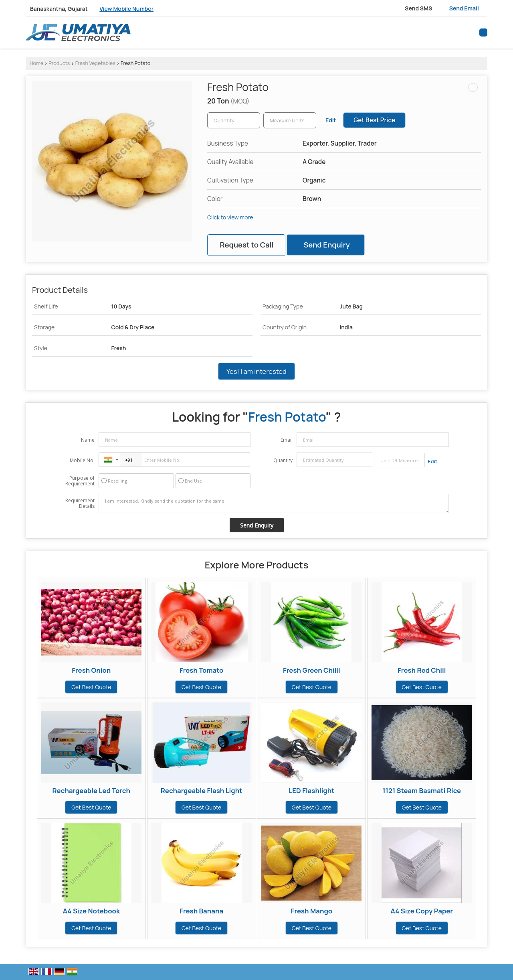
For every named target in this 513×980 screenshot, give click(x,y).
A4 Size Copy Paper (422, 911)
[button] (126, 9)
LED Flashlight (311, 790)
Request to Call (246, 245)
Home (36, 63)
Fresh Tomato (202, 670)
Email (287, 440)
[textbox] (290, 120)
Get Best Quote (91, 687)
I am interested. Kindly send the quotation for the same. (274, 503)
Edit (331, 120)
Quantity (283, 460)
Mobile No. (82, 460)
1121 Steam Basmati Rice (422, 790)
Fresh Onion (91, 670)
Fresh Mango (312, 911)
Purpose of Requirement (80, 481)
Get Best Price (374, 120)
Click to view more (230, 217)
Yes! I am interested (256, 371)
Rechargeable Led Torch (91, 790)
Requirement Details (80, 503)
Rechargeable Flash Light (202, 790)
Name (88, 440)
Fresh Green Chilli (312, 670)
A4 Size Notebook (91, 911)
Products (59, 63)
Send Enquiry (326, 245)
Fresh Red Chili (422, 670)
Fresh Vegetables (95, 63)
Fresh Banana (201, 911)
